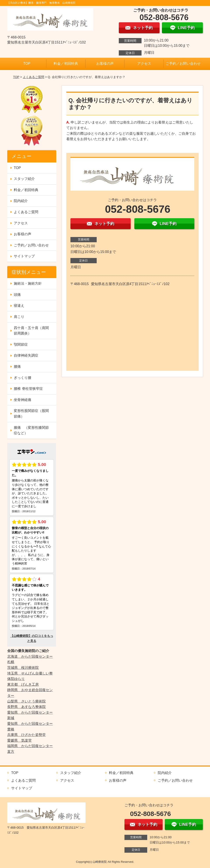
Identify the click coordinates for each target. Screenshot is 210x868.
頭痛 (17, 295)
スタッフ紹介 (24, 179)
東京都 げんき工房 (23, 684)
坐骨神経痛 (23, 400)
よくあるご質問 (33, 77)
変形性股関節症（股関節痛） (31, 414)
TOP (27, 64)
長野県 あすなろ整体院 (26, 707)
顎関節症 (21, 344)
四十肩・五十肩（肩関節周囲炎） (31, 331)
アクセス (144, 64)
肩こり (19, 317)
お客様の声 (105, 64)
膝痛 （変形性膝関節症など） (31, 430)
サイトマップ (24, 256)
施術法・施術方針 (28, 283)
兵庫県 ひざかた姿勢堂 (26, 735)
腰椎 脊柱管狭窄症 (28, 389)
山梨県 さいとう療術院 (26, 701)
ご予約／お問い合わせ (183, 64)
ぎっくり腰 (23, 378)
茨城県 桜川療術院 (23, 668)
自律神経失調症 (26, 355)
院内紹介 (21, 201)
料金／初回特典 (66, 64)
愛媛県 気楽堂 (19, 740)
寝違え (19, 306)
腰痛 (17, 367)
